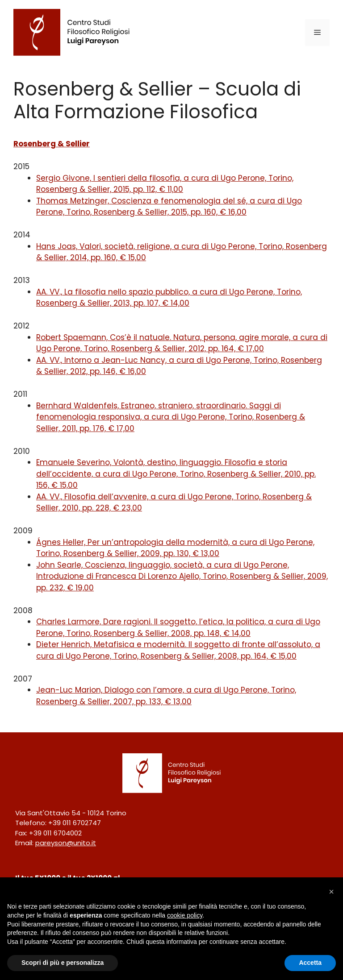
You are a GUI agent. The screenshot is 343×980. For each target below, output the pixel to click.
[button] (331, 892)
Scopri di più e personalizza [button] (63, 963)
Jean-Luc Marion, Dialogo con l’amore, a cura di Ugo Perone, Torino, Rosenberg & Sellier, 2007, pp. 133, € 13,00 (166, 696)
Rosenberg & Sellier (52, 144)
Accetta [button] (310, 963)
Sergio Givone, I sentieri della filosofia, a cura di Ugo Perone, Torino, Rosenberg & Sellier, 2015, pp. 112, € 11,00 (165, 184)
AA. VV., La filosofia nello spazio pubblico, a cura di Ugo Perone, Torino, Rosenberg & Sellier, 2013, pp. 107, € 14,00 (169, 298)
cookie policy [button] (185, 915)
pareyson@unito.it (66, 843)
